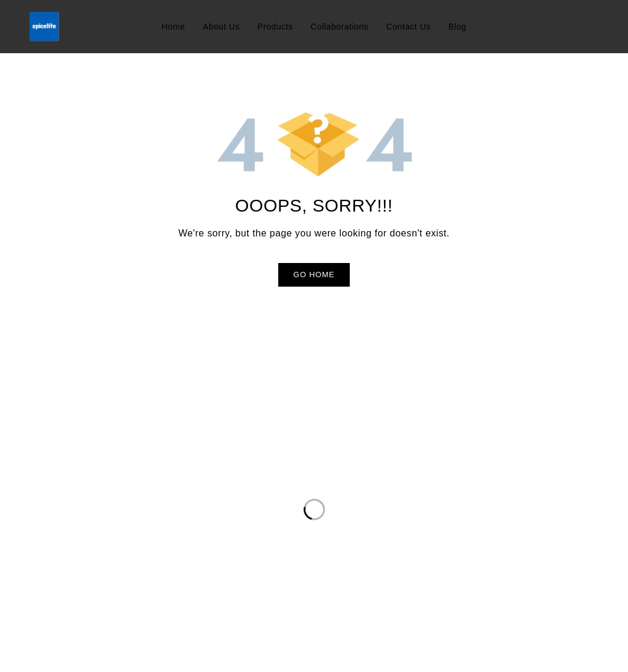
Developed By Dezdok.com (541, 653)
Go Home (314, 275)
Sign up (505, 485)
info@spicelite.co (66, 520)
